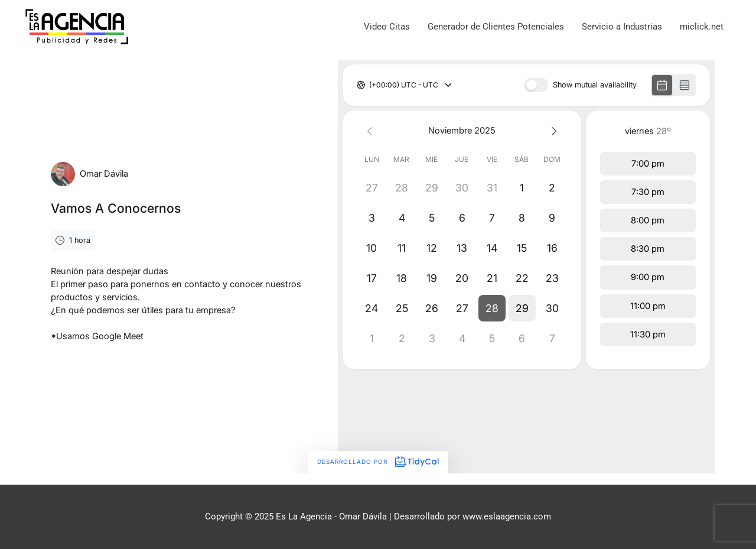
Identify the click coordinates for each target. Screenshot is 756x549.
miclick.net (702, 27)
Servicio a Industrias (622, 27)
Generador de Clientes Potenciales (496, 27)
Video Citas (387, 27)
